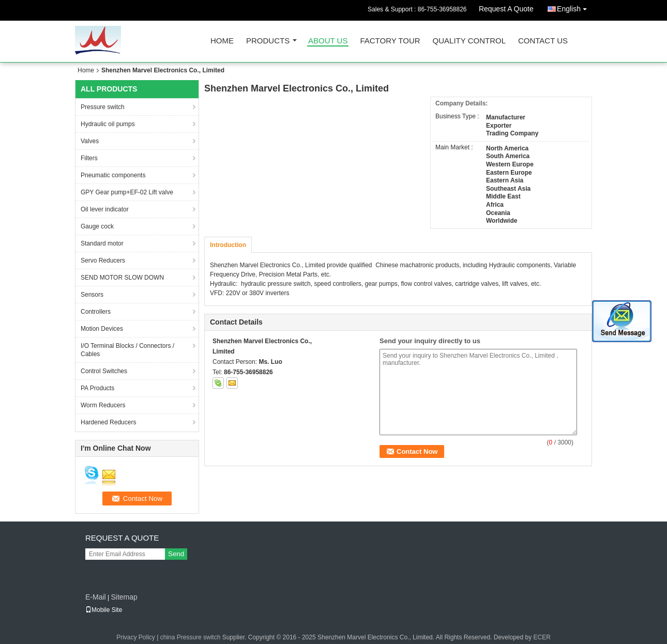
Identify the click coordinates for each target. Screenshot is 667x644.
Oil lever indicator (105, 209)
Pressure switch (103, 107)
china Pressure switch (191, 637)
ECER (542, 637)
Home (222, 41)
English (574, 7)
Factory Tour (390, 41)
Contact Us (543, 41)
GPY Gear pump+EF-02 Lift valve (127, 192)
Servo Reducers (103, 260)
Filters (89, 158)
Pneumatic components (113, 175)
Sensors (92, 295)
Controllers (96, 312)
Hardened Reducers (108, 422)
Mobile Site (104, 610)
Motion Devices (102, 329)
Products (268, 41)
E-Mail (96, 597)
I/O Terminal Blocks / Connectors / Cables (127, 350)
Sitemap (124, 597)
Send (176, 554)
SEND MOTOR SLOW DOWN (122, 278)
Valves (90, 141)
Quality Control (469, 41)
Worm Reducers (103, 405)
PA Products (97, 388)
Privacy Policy (136, 637)
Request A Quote (506, 9)
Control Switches (104, 371)
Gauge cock (97, 226)
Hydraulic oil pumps (108, 124)
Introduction (228, 245)
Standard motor (102, 243)
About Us (328, 41)
